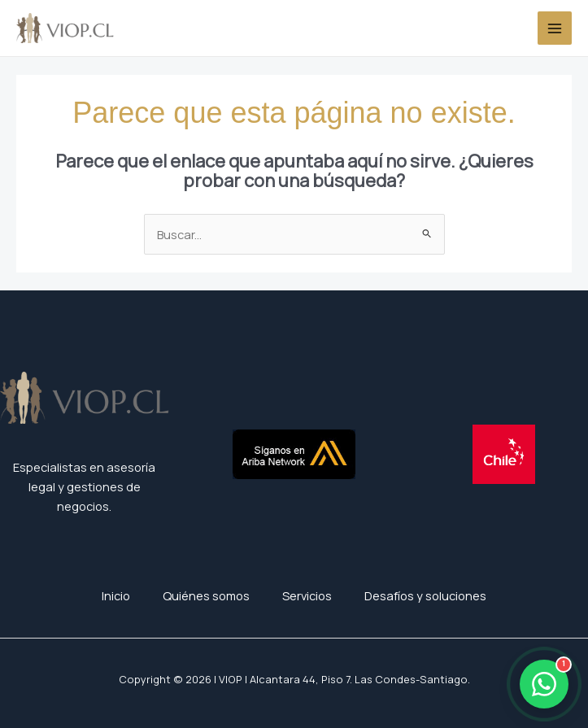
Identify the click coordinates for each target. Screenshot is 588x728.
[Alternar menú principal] (555, 28)
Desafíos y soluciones (425, 595)
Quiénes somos (206, 595)
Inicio (116, 595)
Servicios (307, 595)
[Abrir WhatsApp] (544, 684)
